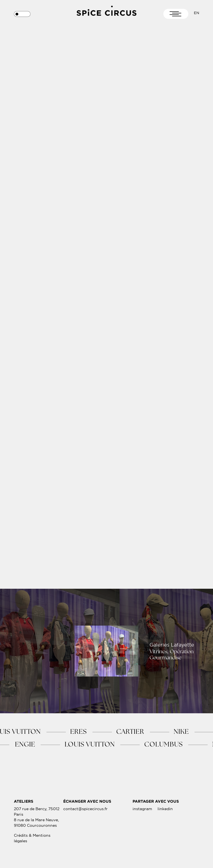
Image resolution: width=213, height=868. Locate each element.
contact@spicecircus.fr (85, 815)
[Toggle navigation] (176, 14)
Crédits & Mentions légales (32, 844)
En (196, 13)
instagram (142, 815)
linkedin (165, 815)
